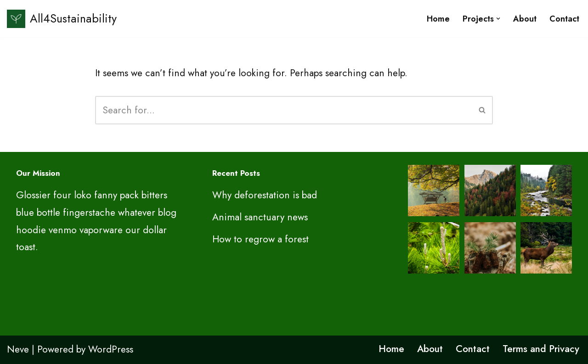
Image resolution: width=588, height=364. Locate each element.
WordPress (111, 349)
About (525, 19)
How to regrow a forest (260, 239)
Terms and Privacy (541, 349)
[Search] (284, 110)
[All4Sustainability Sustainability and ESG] (62, 19)
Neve (18, 349)
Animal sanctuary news (260, 217)
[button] (498, 19)
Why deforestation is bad (265, 195)
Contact (564, 19)
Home (438, 19)
